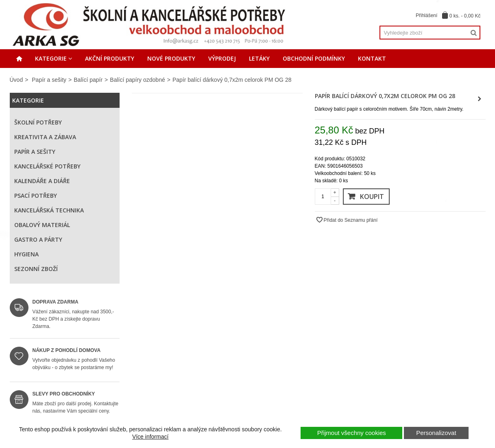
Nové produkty (171, 58)
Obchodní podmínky (314, 58)
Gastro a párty (38, 239)
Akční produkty (110, 58)
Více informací (150, 437)
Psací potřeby (36, 196)
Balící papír (88, 80)
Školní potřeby (38, 122)
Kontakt (372, 58)
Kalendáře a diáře (42, 181)
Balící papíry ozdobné (137, 80)
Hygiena (26, 254)
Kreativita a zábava (45, 137)
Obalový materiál (42, 225)
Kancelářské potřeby (47, 166)
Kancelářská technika (49, 210)
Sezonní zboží (36, 269)
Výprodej (222, 58)
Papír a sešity (49, 80)
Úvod (16, 80)
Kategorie (51, 58)
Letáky (259, 58)
